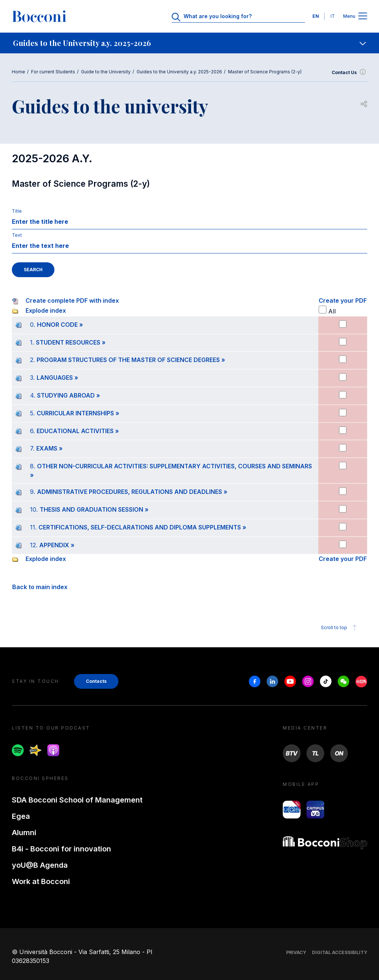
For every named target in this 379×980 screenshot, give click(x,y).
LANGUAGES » (57, 378)
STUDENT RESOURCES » (71, 342)
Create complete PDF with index (72, 300)
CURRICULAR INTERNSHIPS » (78, 413)
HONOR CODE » (60, 325)
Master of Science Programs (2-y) (265, 72)
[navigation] (189, 43)
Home (19, 72)
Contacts (96, 681)
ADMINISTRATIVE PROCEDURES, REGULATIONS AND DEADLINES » (132, 492)
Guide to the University (106, 72)
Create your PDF (343, 300)
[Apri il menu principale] (363, 16)
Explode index (46, 310)
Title (17, 211)
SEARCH (33, 270)
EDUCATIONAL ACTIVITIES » (78, 431)
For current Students (53, 72)
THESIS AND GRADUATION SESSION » (94, 509)
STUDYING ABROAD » (68, 395)
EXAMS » (49, 448)
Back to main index (40, 587)
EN (316, 16)
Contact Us (349, 73)
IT (333, 16)
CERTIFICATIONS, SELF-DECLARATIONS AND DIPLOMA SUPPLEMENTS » (142, 527)
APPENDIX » (57, 545)
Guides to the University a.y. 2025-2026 (179, 72)
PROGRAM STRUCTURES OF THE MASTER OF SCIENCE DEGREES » (131, 360)
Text (17, 235)
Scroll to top (340, 628)
